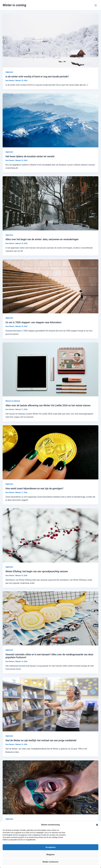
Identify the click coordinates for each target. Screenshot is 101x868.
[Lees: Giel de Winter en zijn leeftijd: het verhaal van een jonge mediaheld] (50, 704)
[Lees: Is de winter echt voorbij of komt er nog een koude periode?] (50, 40)
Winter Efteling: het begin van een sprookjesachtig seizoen (37, 571)
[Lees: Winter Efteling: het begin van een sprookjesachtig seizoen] (50, 535)
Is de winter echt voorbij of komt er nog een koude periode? (37, 77)
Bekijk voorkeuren (50, 862)
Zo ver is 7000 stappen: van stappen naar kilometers (34, 322)
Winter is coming (14, 5)
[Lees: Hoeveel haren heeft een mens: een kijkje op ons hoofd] (50, 787)
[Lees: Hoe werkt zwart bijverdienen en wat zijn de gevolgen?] (50, 452)
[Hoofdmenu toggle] (96, 5)
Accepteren (51, 847)
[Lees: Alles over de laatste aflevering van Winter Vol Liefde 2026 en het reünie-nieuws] (50, 369)
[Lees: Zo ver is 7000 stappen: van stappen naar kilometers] (50, 286)
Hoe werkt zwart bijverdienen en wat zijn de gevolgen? (34, 488)
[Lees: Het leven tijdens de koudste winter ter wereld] (50, 120)
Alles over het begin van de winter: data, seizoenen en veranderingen (42, 239)
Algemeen (9, 72)
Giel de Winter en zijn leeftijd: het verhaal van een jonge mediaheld (41, 740)
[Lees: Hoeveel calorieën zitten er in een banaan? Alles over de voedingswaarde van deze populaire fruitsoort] (50, 618)
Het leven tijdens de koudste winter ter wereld (30, 156)
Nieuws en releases (13, 401)
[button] (97, 825)
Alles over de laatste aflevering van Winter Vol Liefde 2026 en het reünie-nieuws (48, 405)
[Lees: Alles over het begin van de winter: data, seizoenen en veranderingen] (50, 203)
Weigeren (51, 855)
